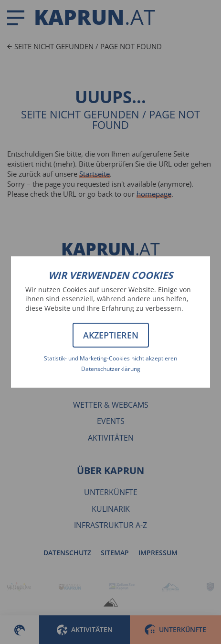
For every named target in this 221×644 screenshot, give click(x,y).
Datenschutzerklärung (111, 369)
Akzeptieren (111, 335)
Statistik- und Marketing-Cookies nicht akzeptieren (110, 358)
